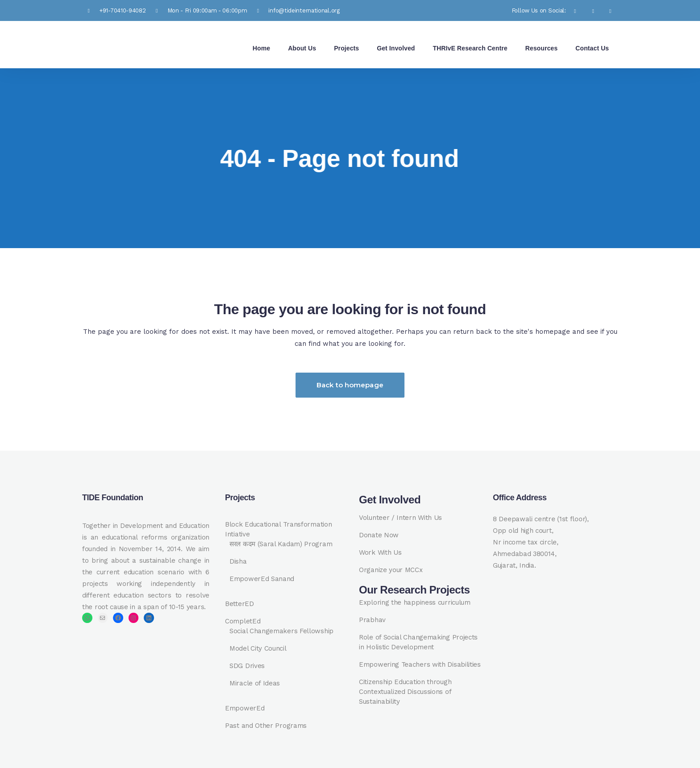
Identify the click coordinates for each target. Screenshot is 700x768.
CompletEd (243, 621)
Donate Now (379, 535)
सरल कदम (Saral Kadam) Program (281, 544)
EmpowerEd (245, 708)
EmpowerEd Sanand (262, 579)
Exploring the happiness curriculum (415, 602)
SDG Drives (247, 666)
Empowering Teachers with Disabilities (420, 664)
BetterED (240, 604)
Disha (238, 561)
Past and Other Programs (266, 726)
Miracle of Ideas (255, 683)
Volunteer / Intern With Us (400, 518)
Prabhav (372, 620)
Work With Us (380, 552)
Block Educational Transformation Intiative (278, 529)
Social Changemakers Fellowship (281, 631)
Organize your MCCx (391, 570)
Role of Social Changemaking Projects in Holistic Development (418, 642)
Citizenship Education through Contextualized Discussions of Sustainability (405, 692)
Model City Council (258, 648)
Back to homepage (350, 385)
